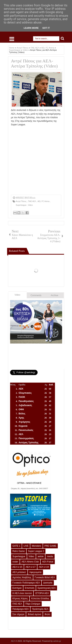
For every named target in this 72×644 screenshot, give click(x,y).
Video (30, 205)
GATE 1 (16, 546)
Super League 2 (36, 551)
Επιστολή (30, 588)
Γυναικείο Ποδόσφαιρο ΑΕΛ (26, 583)
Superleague (22, 205)
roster (15, 562)
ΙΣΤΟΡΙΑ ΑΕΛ (42, 593)
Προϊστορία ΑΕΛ (40, 609)
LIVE (26, 546)
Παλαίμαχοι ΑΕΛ (21, 609)
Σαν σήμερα (19, 614)
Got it (46, 28)
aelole (41, 556)
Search (63, 39)
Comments (36, 295)
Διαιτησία (48, 583)
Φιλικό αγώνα (34, 614)
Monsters (36, 546)
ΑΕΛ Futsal (48, 562)
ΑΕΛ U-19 (44, 567)
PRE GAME (50, 546)
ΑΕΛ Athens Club (30, 562)
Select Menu (12, 39)
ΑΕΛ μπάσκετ (19, 572)
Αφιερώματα (35, 572)
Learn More (31, 28)
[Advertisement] (42, 131)
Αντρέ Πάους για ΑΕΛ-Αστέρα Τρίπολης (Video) (34, 63)
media (50, 556)
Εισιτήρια (17, 588)
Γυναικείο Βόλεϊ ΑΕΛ (45, 577)
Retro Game (19, 551)
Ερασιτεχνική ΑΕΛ (47, 588)
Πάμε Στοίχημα (33, 604)
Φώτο (47, 614)
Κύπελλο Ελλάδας (40, 599)
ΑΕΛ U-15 (17, 567)
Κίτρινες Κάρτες (20, 599)
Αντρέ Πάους (22, 201)
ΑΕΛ (13, 641)
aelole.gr (57, 641)
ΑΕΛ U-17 (31, 567)
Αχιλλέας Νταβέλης (22, 577)
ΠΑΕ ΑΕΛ (32, 201)
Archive (55, 295)
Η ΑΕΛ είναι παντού (22, 593)
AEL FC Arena (44, 201)
